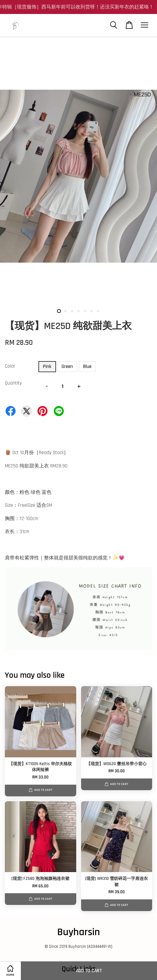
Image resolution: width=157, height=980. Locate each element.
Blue (87, 366)
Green (67, 366)
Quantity (13, 383)
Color (10, 366)
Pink (47, 366)
